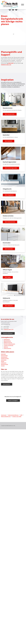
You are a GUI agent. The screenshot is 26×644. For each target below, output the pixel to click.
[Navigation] (23, 4)
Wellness (6, 347)
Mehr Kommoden (9, 249)
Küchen (3, 366)
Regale (3, 361)
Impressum (4, 415)
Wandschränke (5, 364)
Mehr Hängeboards (9, 195)
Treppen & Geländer (9, 345)
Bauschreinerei (7, 341)
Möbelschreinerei (8, 342)
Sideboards (4, 363)
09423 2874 (11, 63)
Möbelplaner (7, 340)
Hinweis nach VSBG (17, 417)
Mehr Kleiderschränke (10, 222)
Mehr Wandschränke (10, 114)
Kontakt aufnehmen (8, 333)
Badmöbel (3, 354)
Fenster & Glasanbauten (9, 344)
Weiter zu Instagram (13, 400)
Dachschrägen (4, 356)
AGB (21, 415)
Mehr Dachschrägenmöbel (11, 168)
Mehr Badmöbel (9, 141)
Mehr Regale (8, 277)
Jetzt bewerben (7, 384)
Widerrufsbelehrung (6, 417)
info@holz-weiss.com (6, 65)
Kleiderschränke (5, 358)
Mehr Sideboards (9, 306)
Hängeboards (4, 357)
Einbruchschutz (7, 348)
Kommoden (4, 360)
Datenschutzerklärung (13, 415)
